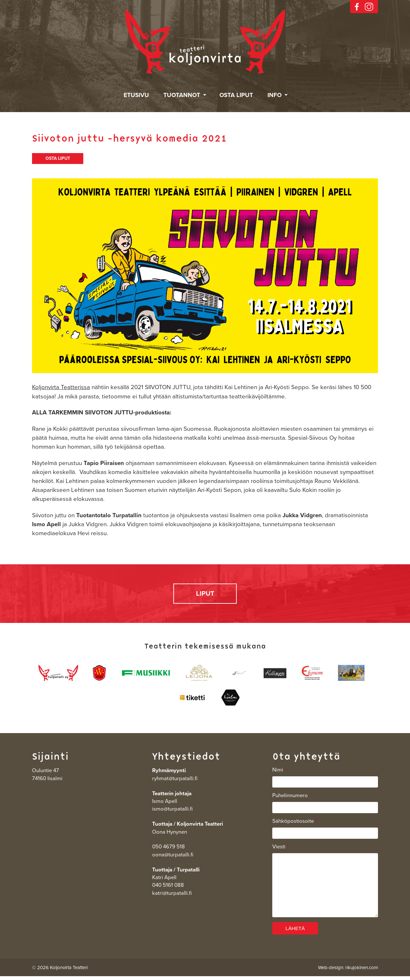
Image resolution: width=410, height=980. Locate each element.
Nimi (279, 772)
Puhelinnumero (292, 798)
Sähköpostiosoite (295, 824)
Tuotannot (182, 95)
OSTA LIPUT (58, 159)
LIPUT (205, 595)
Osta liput (236, 95)
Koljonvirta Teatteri (205, 42)
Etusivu (136, 95)
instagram (369, 7)
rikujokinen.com (362, 971)
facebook (357, 7)
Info (275, 95)
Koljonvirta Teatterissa (61, 388)
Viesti (280, 849)
